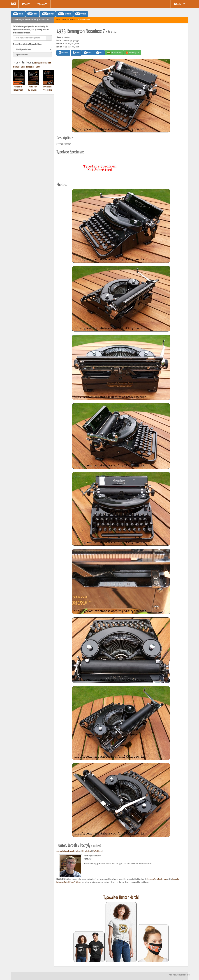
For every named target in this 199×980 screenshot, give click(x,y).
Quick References (28, 67)
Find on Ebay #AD (114, 53)
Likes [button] (99, 53)
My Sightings (97, 851)
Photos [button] (88, 53)
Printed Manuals (41, 63)
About (26, 4)
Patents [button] (81, 14)
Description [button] (63, 53)
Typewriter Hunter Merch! (121, 898)
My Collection (87, 851)
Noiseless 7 (74, 20)
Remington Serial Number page (157, 879)
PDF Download (18, 90)
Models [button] (32, 14)
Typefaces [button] (64, 14)
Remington (65, 20)
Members (179, 4)
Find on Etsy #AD (133, 53)
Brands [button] (18, 14)
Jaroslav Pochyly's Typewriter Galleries (69, 851)
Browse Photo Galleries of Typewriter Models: (28, 44)
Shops (38, 67)
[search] (32, 49)
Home (58, 20)
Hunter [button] (76, 53)
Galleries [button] (48, 14)
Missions (42, 4)
